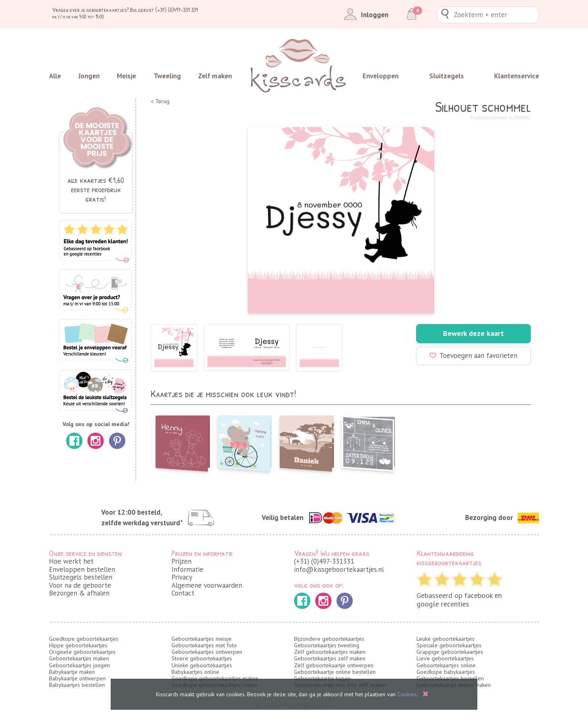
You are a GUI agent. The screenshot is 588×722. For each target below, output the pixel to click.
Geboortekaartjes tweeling (327, 645)
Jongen (89, 76)
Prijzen (182, 561)
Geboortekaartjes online (446, 665)
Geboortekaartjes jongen (79, 665)
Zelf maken (215, 76)
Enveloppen (381, 76)
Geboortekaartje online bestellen (335, 672)
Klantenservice (517, 76)
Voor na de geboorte (80, 585)
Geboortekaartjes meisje (202, 639)
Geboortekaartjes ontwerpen (207, 652)
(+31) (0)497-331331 (324, 561)
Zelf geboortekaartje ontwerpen (334, 665)
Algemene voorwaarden (207, 585)
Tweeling (167, 76)
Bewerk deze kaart (473, 333)
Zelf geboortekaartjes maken (330, 652)
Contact (183, 593)
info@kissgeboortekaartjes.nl (339, 569)
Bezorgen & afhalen (79, 593)
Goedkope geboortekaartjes (84, 639)
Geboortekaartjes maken (79, 658)
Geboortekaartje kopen (322, 678)
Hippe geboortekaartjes (78, 645)
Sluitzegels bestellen (81, 577)
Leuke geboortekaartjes (445, 639)
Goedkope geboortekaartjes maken (215, 678)
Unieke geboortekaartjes (202, 665)
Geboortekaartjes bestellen (450, 678)
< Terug (160, 101)
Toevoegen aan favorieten (473, 355)
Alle (55, 76)
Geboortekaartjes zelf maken (330, 658)
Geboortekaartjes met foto (204, 645)
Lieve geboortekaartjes (445, 658)
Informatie (187, 569)
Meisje (126, 76)
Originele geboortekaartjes (82, 652)
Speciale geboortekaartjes (449, 645)
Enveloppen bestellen (82, 569)
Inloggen (364, 15)
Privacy (182, 577)
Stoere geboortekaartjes (202, 658)
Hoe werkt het (71, 561)
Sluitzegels (447, 76)
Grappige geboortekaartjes (450, 652)
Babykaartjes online (195, 672)
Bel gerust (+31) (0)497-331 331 (164, 10)
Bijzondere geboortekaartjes (329, 639)
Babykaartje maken (72, 672)
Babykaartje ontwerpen (77, 678)
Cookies (407, 694)
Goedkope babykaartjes (446, 672)
